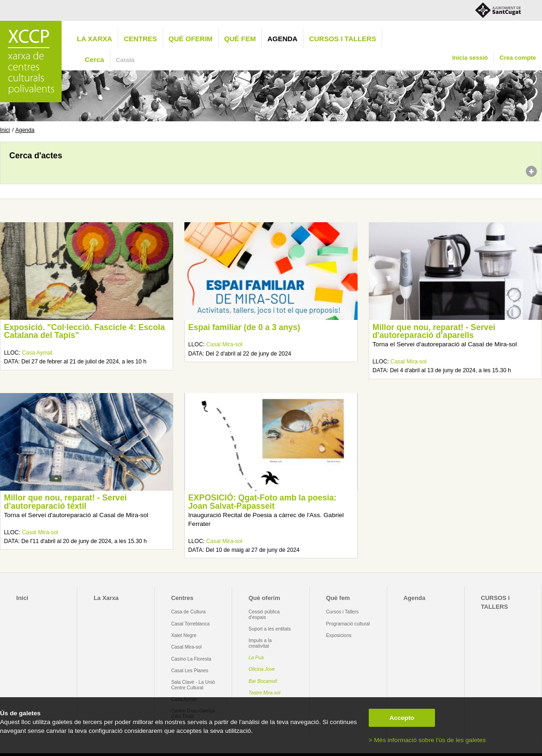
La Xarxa (95, 39)
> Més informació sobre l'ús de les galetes (427, 740)
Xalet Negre (184, 635)
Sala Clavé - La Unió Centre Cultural (193, 685)
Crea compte (518, 58)
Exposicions (339, 635)
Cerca (95, 59)
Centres (140, 39)
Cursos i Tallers (342, 612)
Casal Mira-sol (224, 344)
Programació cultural (348, 624)
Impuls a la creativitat (260, 643)
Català (125, 60)
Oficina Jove (262, 669)
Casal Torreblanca (190, 624)
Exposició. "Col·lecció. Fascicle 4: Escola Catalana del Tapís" (84, 331)
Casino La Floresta (191, 659)
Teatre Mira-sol (265, 693)
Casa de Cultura (188, 612)
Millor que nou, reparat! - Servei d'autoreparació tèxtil (65, 502)
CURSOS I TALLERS (343, 39)
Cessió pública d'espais (264, 614)
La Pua (256, 658)
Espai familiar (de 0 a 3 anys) (244, 327)
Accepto (402, 718)
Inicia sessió (470, 58)
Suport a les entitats (270, 629)
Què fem (240, 39)
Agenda (282, 39)
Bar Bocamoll (263, 681)
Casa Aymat (37, 353)
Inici (5, 130)
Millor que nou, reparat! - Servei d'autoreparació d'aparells (434, 331)
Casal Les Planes (189, 671)
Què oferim (191, 39)
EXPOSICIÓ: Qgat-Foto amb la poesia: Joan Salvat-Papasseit (262, 502)
